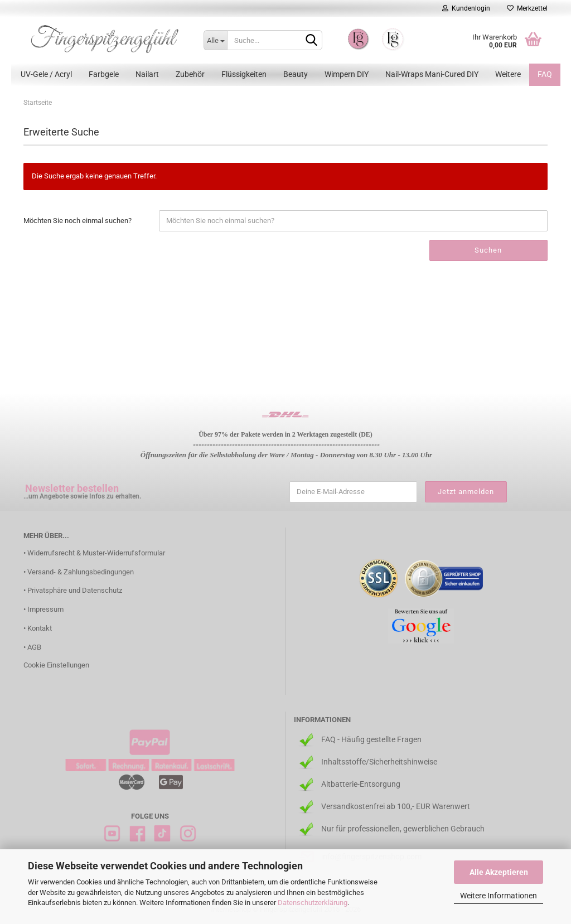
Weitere (508, 74)
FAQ (545, 74)
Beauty (296, 74)
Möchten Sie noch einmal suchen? (78, 221)
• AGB (32, 647)
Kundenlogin (466, 8)
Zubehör (190, 74)
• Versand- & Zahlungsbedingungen (79, 572)
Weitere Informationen (499, 896)
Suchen (488, 250)
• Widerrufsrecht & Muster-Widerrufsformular (94, 553)
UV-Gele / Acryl (46, 74)
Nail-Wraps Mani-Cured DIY (432, 74)
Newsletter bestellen (72, 488)
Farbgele (104, 74)
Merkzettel (527, 8)
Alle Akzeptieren (499, 872)
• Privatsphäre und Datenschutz (73, 590)
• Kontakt (38, 628)
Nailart (147, 74)
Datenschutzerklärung (313, 903)
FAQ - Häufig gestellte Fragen (371, 739)
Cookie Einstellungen (56, 665)
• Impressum (43, 609)
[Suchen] (312, 41)
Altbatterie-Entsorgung (361, 784)
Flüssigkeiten (244, 74)
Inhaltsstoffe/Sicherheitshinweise (379, 762)
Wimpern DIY (347, 74)
